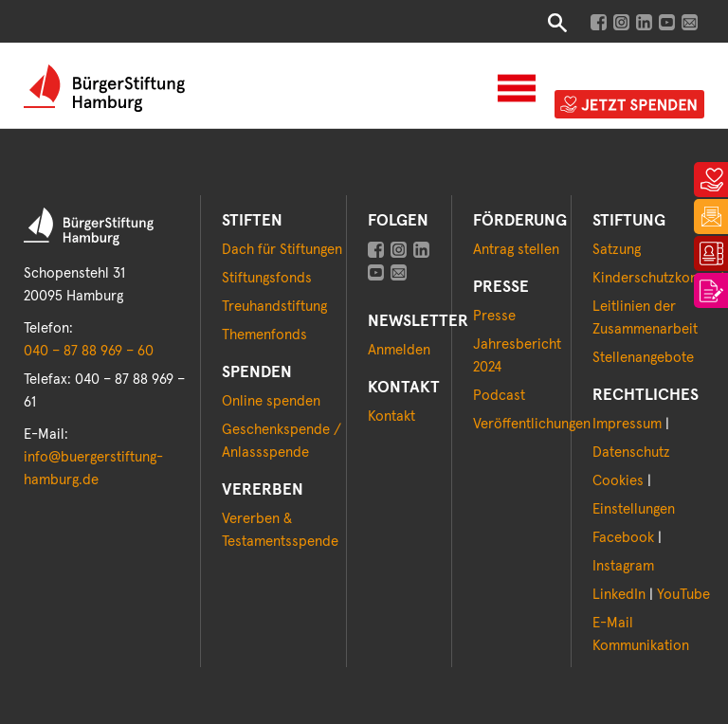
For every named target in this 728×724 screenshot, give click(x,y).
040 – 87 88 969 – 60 (89, 351)
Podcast (499, 396)
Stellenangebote (643, 358)
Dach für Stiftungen (282, 250)
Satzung (617, 250)
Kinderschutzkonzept (659, 278)
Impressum (627, 424)
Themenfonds (264, 335)
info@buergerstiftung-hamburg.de (93, 469)
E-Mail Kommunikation (641, 634)
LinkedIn (619, 595)
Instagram (623, 566)
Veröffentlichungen (532, 424)
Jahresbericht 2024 (517, 356)
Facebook (623, 538)
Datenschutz (631, 452)
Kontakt (391, 416)
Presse (494, 316)
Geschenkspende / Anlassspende (282, 441)
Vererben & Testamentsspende (280, 530)
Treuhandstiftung (274, 307)
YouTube (683, 595)
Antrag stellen (516, 250)
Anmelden (399, 350)
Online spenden (271, 401)
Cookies (618, 481)
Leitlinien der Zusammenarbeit (645, 318)
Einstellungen (634, 509)
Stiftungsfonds (267, 278)
